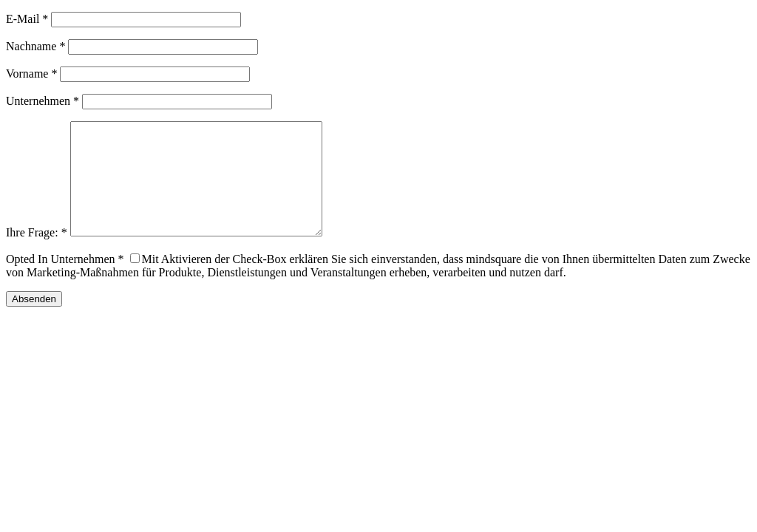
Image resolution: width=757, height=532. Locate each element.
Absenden (34, 321)
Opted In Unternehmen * (65, 281)
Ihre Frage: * (37, 255)
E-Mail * (27, 19)
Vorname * (31, 74)
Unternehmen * (43, 101)
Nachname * (35, 46)
